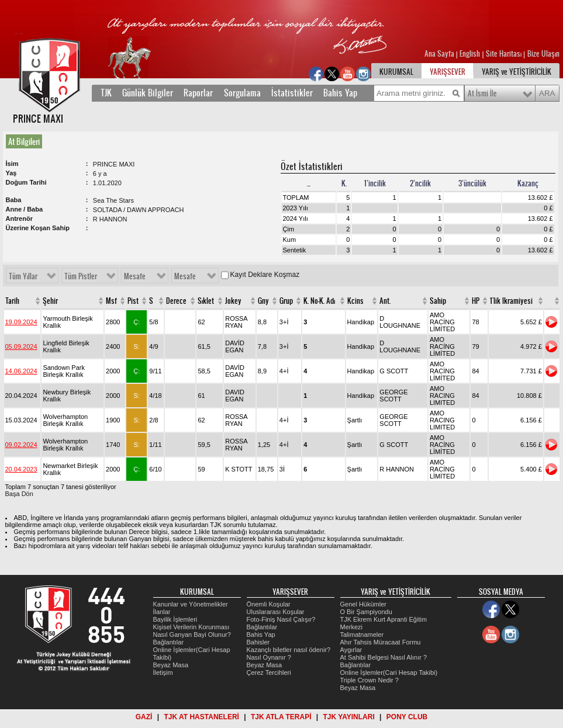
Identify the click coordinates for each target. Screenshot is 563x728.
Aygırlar (351, 650)
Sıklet (206, 301)
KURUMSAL (396, 72)
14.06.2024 (21, 371)
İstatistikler (292, 93)
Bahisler (258, 642)
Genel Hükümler (363, 604)
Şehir (50, 301)
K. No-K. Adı (319, 301)
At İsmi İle (482, 93)
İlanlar (162, 612)
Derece (176, 301)
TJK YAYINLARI (349, 717)
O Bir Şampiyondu (366, 612)
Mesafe (135, 276)
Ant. (385, 301)
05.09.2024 (21, 346)
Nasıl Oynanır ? (269, 657)
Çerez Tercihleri (269, 672)
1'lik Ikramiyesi (511, 301)
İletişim (163, 672)
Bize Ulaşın (543, 54)
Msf (111, 301)
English (470, 54)
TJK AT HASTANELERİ (201, 717)
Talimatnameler (362, 635)
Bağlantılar (169, 642)
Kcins (355, 301)
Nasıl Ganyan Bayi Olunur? (192, 635)
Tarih (12, 301)
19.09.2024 (21, 322)
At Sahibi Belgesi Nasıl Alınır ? (384, 657)
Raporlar (198, 93)
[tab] (26, 141)
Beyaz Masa (171, 665)
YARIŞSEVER (448, 72)
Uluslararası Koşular (276, 612)
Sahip (438, 301)
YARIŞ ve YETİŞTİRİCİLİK (517, 72)
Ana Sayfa (440, 54)
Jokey (233, 301)
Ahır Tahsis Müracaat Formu (381, 642)
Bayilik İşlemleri (175, 619)
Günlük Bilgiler (148, 93)
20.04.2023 (21, 469)
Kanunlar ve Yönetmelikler (191, 604)
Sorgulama (242, 93)
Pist (133, 301)
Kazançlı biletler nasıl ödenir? (289, 650)
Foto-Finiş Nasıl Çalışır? (281, 619)
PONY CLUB (407, 717)
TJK (106, 93)
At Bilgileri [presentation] (24, 141)
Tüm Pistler (81, 276)
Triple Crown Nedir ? (369, 680)
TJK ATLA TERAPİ (281, 717)
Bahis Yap (340, 93)
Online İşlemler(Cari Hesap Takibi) (389, 672)
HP (476, 301)
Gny (263, 301)
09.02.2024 (21, 445)
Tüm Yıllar (23, 276)
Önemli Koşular (269, 604)
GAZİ (144, 717)
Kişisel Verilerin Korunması (191, 627)
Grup (286, 301)
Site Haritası (505, 54)
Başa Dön (19, 494)
